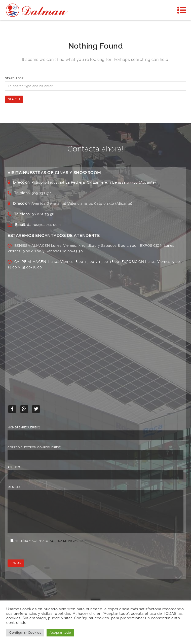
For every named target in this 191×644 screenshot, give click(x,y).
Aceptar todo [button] (60, 633)
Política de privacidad (67, 549)
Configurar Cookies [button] (25, 633)
